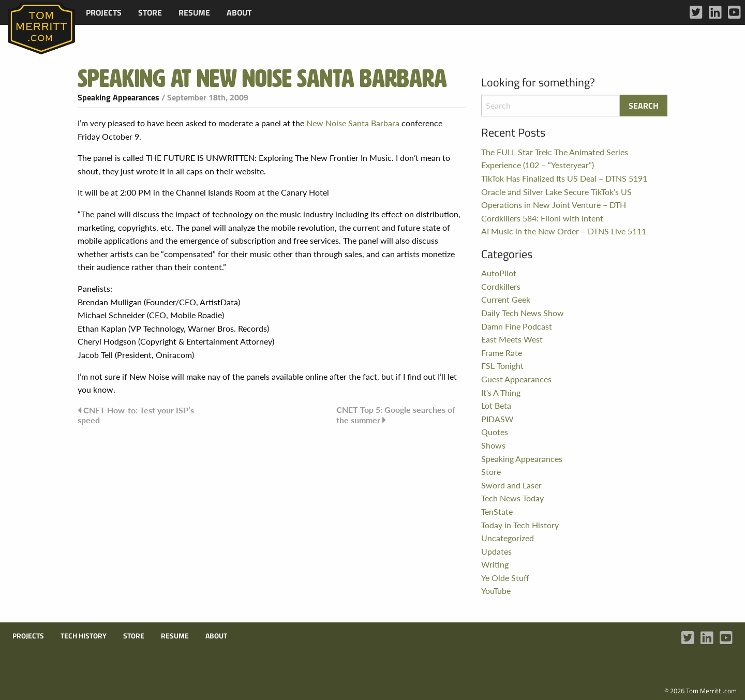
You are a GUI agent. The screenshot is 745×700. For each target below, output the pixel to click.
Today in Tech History (520, 525)
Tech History (84, 636)
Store (150, 12)
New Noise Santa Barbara (353, 123)
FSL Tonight (502, 366)
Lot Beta (496, 405)
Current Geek (506, 299)
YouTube (496, 591)
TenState (497, 511)
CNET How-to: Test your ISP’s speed (136, 415)
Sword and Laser (511, 485)
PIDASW (497, 419)
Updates (496, 551)
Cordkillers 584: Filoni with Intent (542, 218)
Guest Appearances (516, 379)
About (239, 12)
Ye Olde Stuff (505, 578)
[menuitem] (104, 12)
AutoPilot (499, 273)
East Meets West (512, 339)
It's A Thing (501, 392)
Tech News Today (512, 498)
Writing (495, 564)
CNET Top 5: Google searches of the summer (396, 415)
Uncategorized (508, 538)
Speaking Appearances (118, 97)
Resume (194, 12)
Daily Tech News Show (523, 313)
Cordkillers (501, 286)
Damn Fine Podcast (517, 326)
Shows (493, 445)
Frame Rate (502, 353)
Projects (104, 12)
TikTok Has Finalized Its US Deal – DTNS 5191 (564, 178)
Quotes (495, 432)
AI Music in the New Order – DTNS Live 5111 (564, 231)
